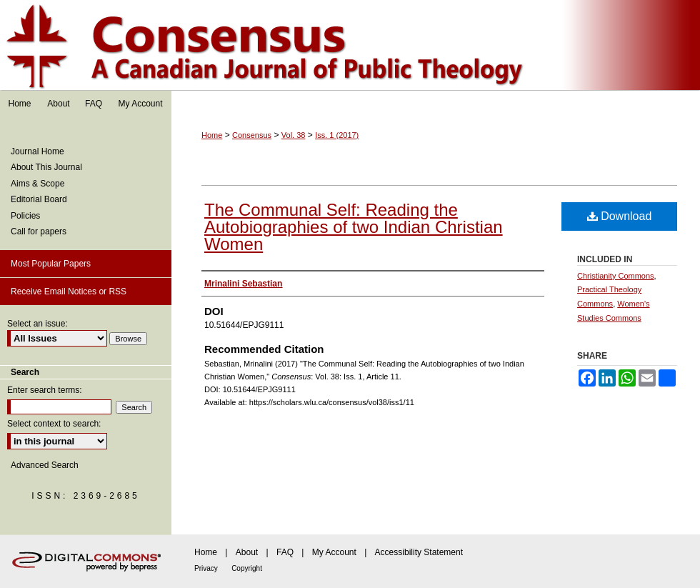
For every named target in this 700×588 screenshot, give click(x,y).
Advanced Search (45, 465)
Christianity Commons (616, 276)
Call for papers (39, 231)
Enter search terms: (45, 390)
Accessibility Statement (419, 552)
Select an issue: (37, 324)
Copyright (247, 568)
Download (620, 216)
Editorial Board (39, 199)
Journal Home (37, 151)
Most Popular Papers (51, 264)
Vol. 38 (294, 135)
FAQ (285, 552)
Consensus (350, 45)
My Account (334, 552)
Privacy (206, 568)
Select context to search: (54, 424)
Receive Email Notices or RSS (69, 291)
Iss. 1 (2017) (337, 135)
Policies (25, 216)
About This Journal (46, 167)
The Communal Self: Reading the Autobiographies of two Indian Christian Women (354, 227)
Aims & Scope (37, 184)
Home (212, 135)
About (247, 552)
